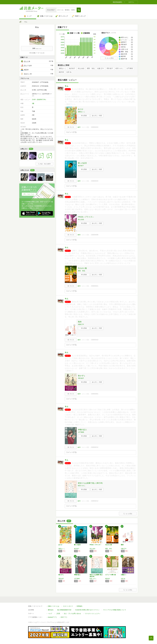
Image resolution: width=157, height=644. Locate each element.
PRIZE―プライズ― (86, 217)
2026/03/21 (95, 286)
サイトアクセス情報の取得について (115, 610)
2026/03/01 (95, 394)
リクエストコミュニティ (93, 614)
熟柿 (80, 322)
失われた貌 (82, 268)
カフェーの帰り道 (111, 575)
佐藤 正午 (101, 69)
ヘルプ (50, 614)
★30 (79, 181)
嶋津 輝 (61, 72)
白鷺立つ (124, 575)
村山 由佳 (81, 69)
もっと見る (109, 58)
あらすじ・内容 (97, 116)
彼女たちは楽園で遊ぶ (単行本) (90, 483)
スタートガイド (68, 606)
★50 (79, 235)
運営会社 (51, 610)
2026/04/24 (95, 127)
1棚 (33, 103)
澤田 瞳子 (110, 69)
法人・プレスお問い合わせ (72, 614)
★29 (79, 394)
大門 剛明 (130, 69)
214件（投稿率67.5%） (39, 100)
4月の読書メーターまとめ (37, 53)
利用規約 (80, 606)
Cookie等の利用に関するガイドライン (87, 610)
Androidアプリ (52, 617)
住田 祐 (69, 72)
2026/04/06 (95, 235)
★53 (79, 340)
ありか (81, 109)
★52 (79, 127)
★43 (79, 501)
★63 (79, 286)
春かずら (82, 376)
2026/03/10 (95, 340)
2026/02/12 (95, 447)
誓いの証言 (82, 163)
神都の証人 (82, 430)
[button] (79, 10)
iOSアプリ (64, 617)
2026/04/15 (95, 181)
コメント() (85, 127)
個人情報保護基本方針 (64, 610)
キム (66, 86)
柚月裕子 (72, 69)
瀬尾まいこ (63, 69)
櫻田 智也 (91, 69)
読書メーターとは (53, 606)
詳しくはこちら (29, 194)
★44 (79, 447)
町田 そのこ (120, 69)
